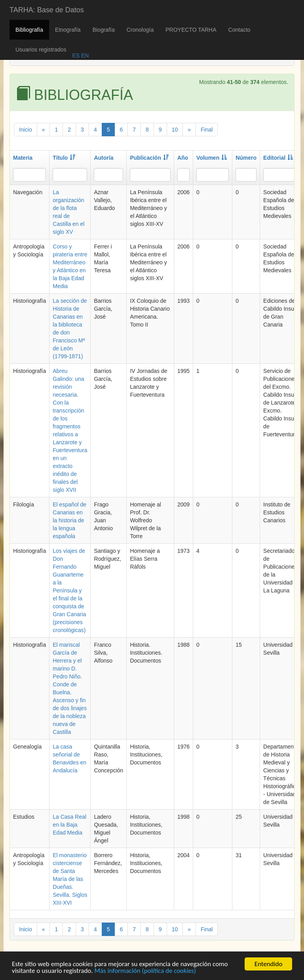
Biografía (104, 30)
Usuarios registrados (41, 50)
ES (76, 55)
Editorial (278, 158)
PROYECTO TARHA (191, 30)
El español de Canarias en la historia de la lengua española (69, 520)
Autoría (104, 158)
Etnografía (68, 30)
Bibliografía (29, 30)
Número (246, 158)
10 (175, 130)
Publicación (149, 158)
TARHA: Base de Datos (47, 10)
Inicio (26, 130)
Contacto (239, 30)
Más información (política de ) (145, 972)
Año (183, 158)
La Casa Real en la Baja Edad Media (69, 825)
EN (84, 55)
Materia (23, 158)
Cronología (140, 30)
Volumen (212, 158)
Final (207, 130)
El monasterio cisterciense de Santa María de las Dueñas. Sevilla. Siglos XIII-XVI (70, 879)
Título (64, 158)
